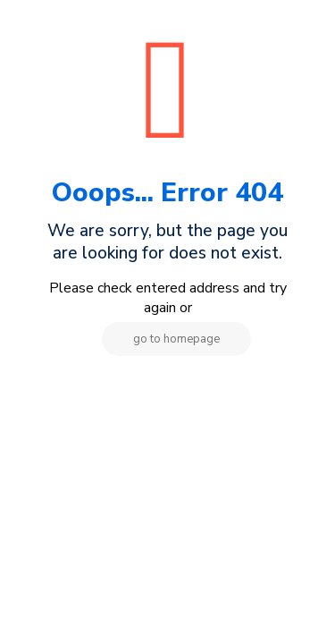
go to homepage (176, 339)
